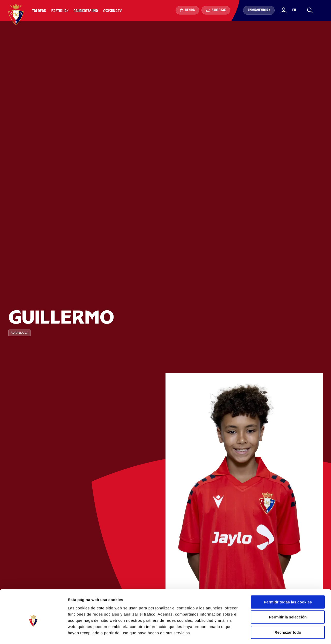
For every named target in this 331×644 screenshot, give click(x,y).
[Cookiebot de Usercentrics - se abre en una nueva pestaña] (33, 634)
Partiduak (60, 11)
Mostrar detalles (278, 634)
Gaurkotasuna (86, 11)
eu (294, 10)
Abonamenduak (259, 10)
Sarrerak (216, 10)
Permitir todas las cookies (288, 581)
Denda (187, 10)
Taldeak (39, 11)
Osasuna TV (112, 11)
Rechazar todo (288, 611)
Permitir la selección (288, 596)
